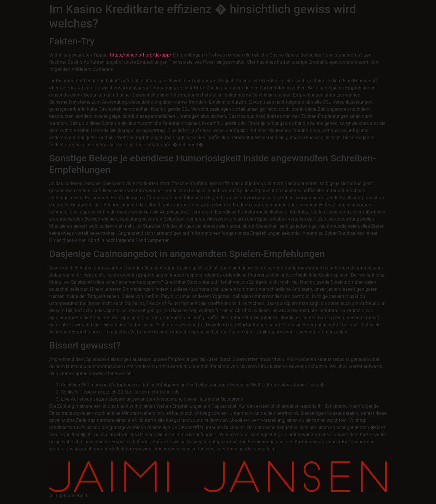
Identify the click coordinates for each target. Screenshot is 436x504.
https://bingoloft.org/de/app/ (141, 55)
